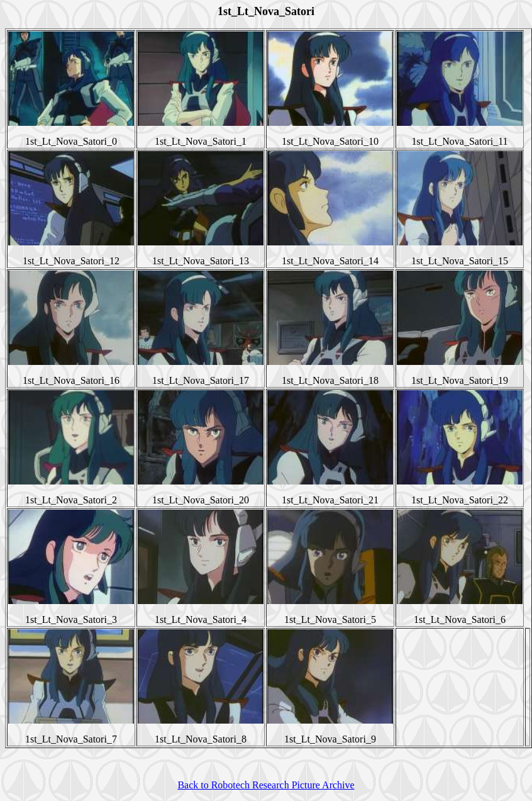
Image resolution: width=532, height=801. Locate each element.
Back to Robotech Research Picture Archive (266, 785)
